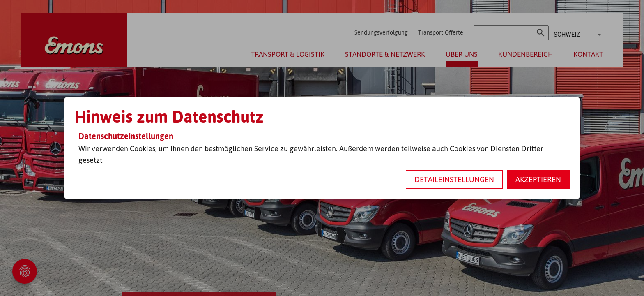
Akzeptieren (538, 179)
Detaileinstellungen (454, 179)
